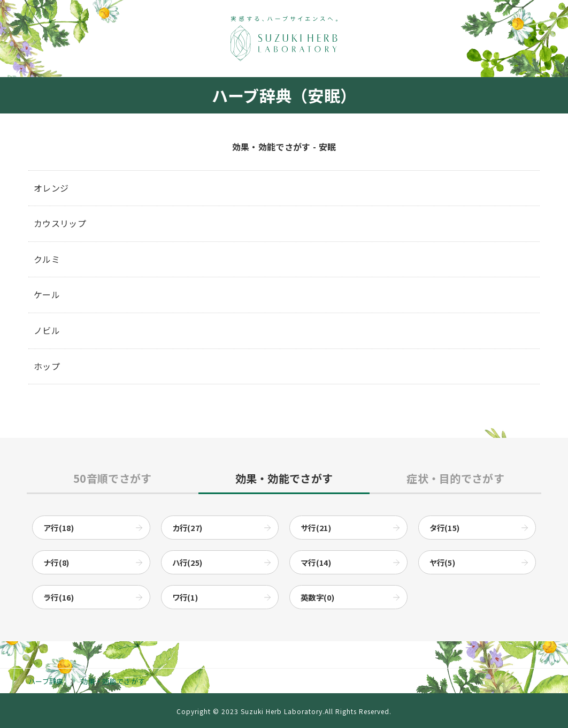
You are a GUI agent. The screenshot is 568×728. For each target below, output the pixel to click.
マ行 (316, 562)
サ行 (316, 528)
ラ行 (59, 597)
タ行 (445, 528)
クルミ (47, 259)
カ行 (187, 528)
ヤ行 (443, 562)
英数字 (317, 597)
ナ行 (56, 562)
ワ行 (185, 597)
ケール (47, 294)
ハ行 (187, 562)
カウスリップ (60, 223)
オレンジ (51, 188)
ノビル (47, 330)
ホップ (47, 366)
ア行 (59, 528)
